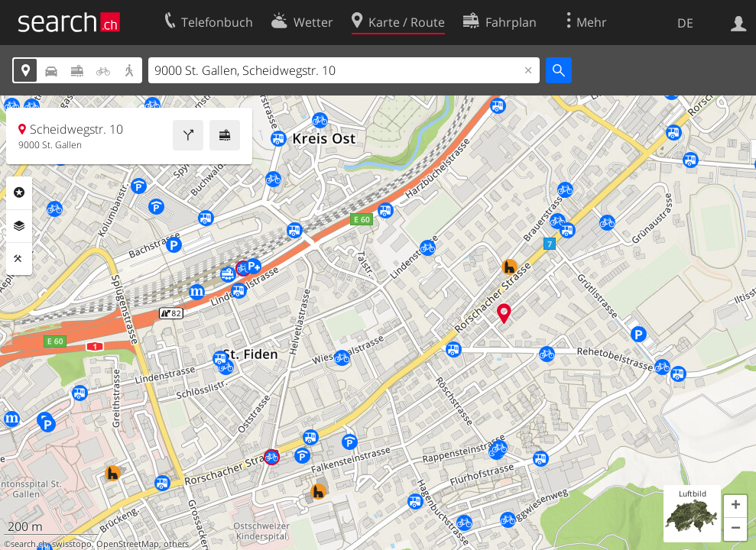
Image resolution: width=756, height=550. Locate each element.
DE (685, 23)
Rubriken (19, 192)
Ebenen (19, 226)
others (176, 544)
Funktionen (19, 259)
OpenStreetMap (128, 544)
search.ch (29, 544)
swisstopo (72, 544)
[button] (735, 506)
